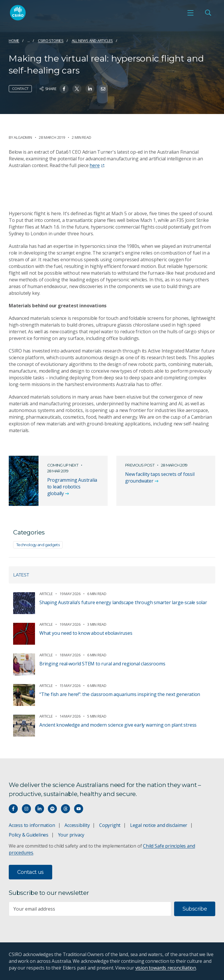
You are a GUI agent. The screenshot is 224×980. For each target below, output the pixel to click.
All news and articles (92, 41)
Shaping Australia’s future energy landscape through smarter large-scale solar (123, 602)
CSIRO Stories (51, 41)
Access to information (32, 825)
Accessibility (77, 825)
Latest (21, 575)
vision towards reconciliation (166, 968)
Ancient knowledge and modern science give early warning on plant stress (118, 725)
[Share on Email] (103, 89)
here (97, 165)
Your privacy (71, 835)
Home (14, 41)
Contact (20, 88)
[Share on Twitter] (77, 89)
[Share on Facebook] (64, 89)
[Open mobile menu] (190, 13)
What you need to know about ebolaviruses (86, 633)
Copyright (110, 825)
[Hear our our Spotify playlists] (52, 809)
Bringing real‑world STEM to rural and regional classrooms (102, 664)
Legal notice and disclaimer (159, 825)
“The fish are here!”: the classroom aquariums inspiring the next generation (120, 694)
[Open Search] (208, 13)
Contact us (30, 872)
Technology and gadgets (38, 545)
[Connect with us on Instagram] (26, 809)
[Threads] (65, 809)
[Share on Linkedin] (90, 89)
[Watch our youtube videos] (79, 809)
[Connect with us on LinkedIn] (40, 809)
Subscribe (195, 909)
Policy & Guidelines (29, 835)
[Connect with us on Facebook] (13, 809)
